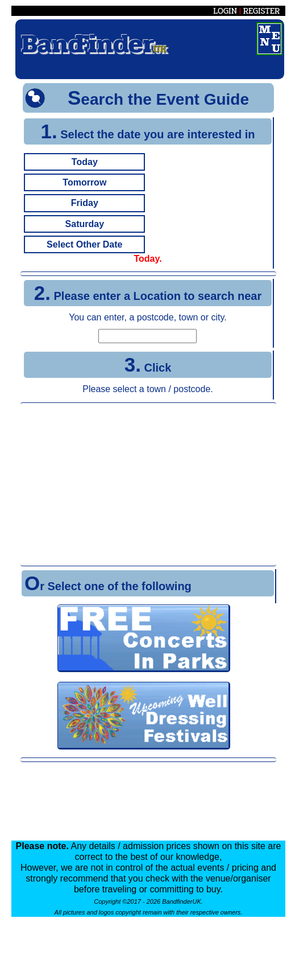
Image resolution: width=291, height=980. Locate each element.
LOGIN (225, 11)
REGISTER (262, 11)
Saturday (85, 224)
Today (85, 162)
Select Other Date (84, 244)
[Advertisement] (148, 484)
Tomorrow (84, 182)
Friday (85, 203)
